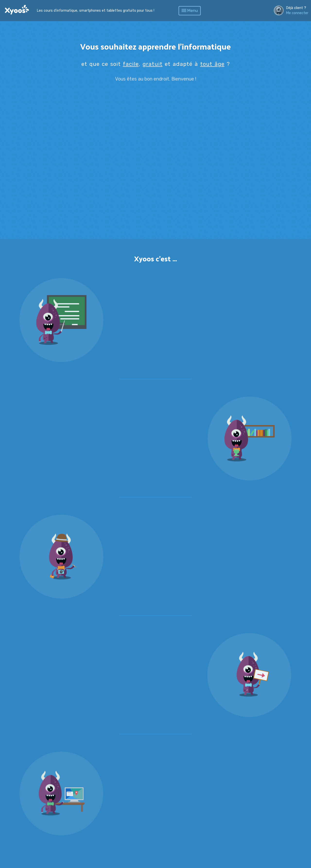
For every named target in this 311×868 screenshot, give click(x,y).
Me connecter (297, 13)
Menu (190, 10)
